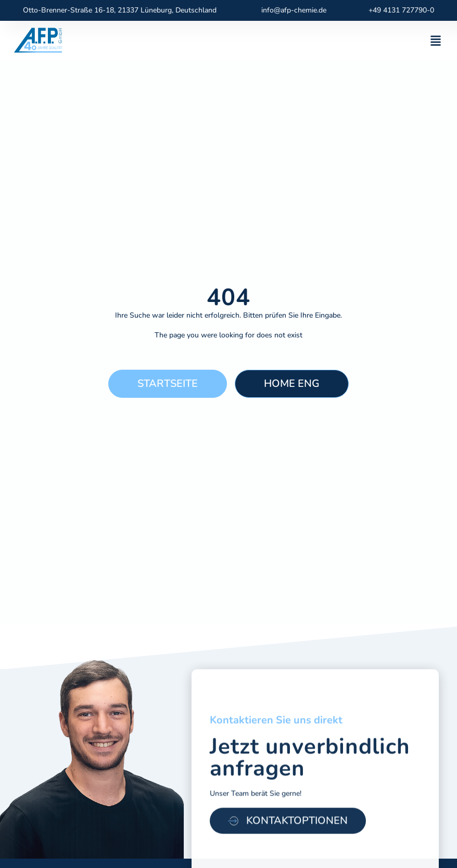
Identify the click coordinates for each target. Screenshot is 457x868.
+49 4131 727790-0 (401, 10)
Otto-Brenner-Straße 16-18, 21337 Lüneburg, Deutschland (120, 10)
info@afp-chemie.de (294, 10)
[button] (435, 40)
